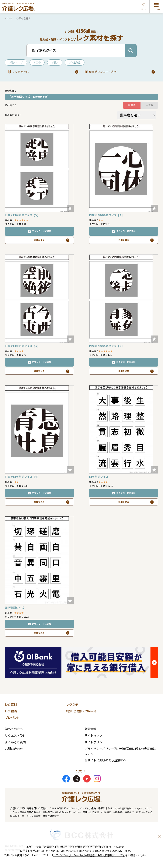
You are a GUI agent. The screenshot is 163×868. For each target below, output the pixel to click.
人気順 (149, 105)
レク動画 (11, 711)
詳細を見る (39, 240)
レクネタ (72, 705)
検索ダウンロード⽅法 (103, 72)
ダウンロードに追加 (42, 231)
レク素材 (11, 705)
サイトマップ (93, 735)
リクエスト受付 (15, 735)
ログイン (143, 9)
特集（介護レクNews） (82, 711)
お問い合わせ (14, 749)
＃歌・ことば (16, 62)
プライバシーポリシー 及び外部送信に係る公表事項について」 (89, 855)
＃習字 (55, 62)
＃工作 (37, 62)
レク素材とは (21, 72)
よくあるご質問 (15, 742)
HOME (8, 18)
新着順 (132, 105)
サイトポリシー (95, 742)
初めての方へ (14, 729)
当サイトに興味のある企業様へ (105, 760)
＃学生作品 (75, 62)
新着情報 (90, 729)
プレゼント (12, 718)
